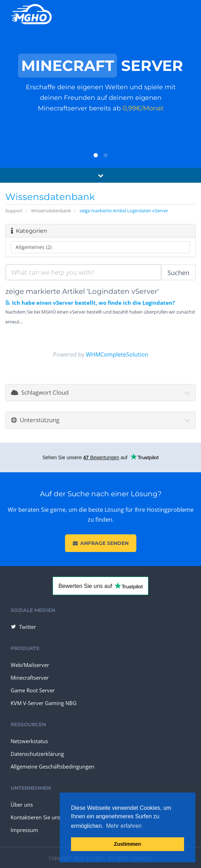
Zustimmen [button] (128, 844)
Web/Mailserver (30, 665)
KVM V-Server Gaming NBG (44, 703)
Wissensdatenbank (51, 211)
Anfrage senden (101, 543)
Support (14, 211)
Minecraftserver (30, 678)
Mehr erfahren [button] (124, 826)
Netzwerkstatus (29, 741)
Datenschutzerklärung (37, 754)
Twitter (23, 627)
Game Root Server (33, 690)
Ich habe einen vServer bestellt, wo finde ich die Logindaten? (90, 303)
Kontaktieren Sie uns (36, 817)
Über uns (22, 805)
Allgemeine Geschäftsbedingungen (52, 766)
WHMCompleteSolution (117, 354)
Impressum (24, 830)
